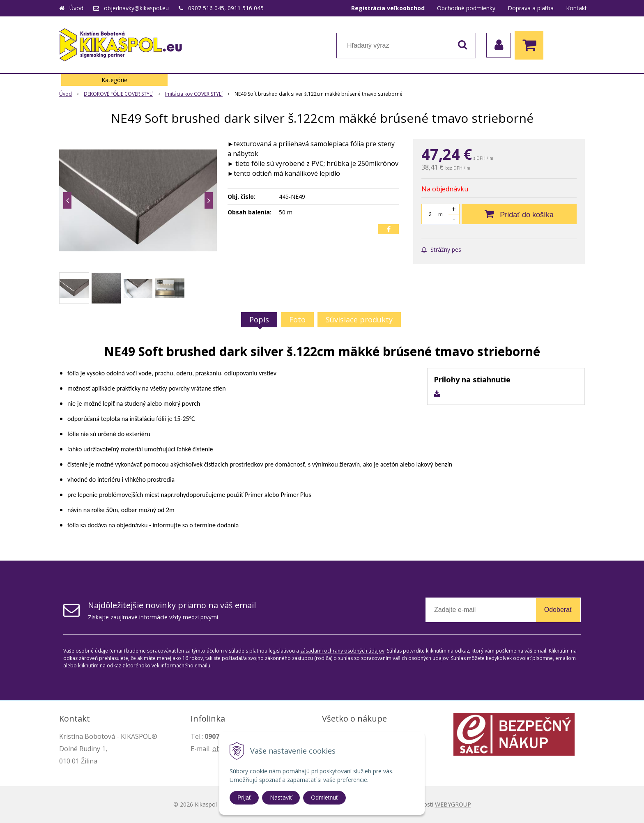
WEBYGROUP (453, 804)
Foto (297, 320)
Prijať (244, 798)
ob (216, 749)
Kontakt (576, 8)
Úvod (76, 8)
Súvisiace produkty (359, 320)
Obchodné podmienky (466, 8)
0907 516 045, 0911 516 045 (226, 8)
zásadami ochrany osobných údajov (342, 651)
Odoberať (558, 610)
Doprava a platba (531, 8)
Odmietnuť (324, 798)
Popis (259, 320)
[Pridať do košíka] (519, 214)
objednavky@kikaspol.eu (136, 8)
